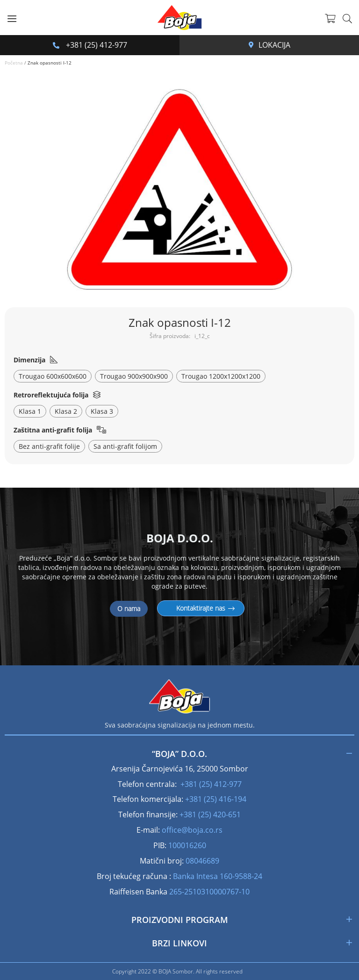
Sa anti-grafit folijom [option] (125, 446)
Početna (14, 63)
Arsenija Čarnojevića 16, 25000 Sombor (251, 45)
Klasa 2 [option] (66, 411)
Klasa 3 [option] (102, 411)
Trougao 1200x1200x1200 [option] (221, 376)
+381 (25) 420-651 (210, 814)
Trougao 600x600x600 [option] (53, 376)
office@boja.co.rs (192, 830)
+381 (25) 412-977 (90, 45)
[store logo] (179, 18)
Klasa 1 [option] (30, 411)
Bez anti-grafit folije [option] (49, 446)
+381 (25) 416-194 (216, 799)
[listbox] (180, 377)
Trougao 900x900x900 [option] (134, 376)
